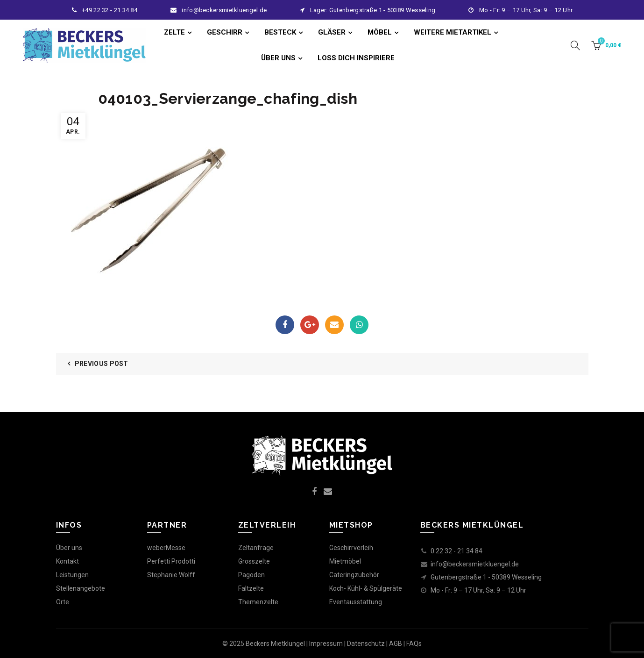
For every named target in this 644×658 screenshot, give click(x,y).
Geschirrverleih (351, 548)
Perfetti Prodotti (171, 561)
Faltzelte (251, 588)
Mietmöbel (345, 561)
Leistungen (72, 575)
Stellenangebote (81, 588)
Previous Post (102, 364)
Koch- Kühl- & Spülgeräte (366, 588)
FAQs (414, 644)
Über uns (69, 548)
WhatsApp (359, 325)
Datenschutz (366, 644)
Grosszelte (254, 561)
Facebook (285, 325)
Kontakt (67, 561)
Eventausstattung (356, 602)
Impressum (326, 644)
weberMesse (166, 548)
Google (310, 325)
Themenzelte (258, 602)
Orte (63, 602)
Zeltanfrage (256, 548)
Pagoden (251, 575)
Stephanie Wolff (171, 575)
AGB (396, 644)
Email (334, 325)
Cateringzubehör (354, 575)
